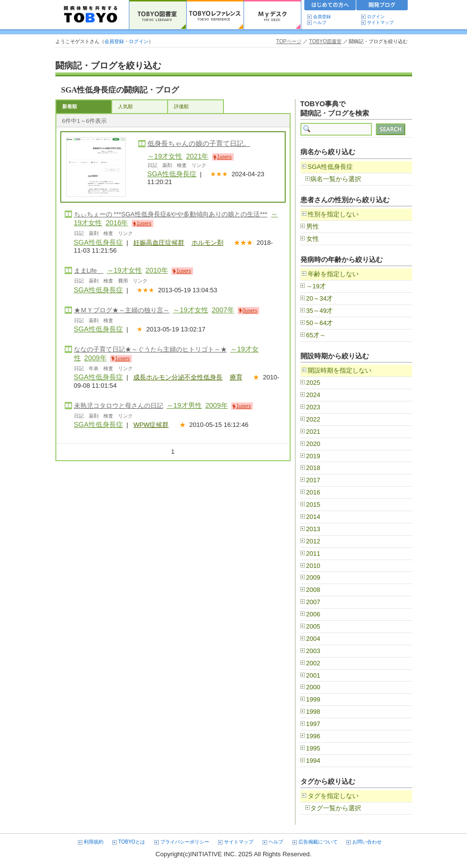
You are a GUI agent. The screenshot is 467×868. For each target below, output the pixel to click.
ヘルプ (322, 23)
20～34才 (320, 298)
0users (250, 311)
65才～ (316, 335)
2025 (313, 383)
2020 (313, 444)
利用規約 (94, 842)
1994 (313, 761)
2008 (313, 590)
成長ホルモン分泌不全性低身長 (178, 377)
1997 (313, 724)
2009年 (96, 358)
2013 (313, 529)
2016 (313, 492)
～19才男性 (184, 405)
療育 (236, 377)
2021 (313, 432)
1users (224, 157)
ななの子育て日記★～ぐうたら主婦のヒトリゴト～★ (150, 349)
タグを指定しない (333, 796)
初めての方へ (330, 6)
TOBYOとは (132, 842)
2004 (313, 639)
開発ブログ (382, 6)
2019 (313, 456)
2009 (313, 577)
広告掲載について (318, 842)
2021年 (197, 156)
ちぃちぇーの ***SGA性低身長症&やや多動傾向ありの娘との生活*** (171, 214)
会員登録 (322, 17)
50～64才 (320, 323)
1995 (313, 748)
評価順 (181, 106)
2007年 (223, 310)
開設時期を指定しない (340, 370)
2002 (313, 663)
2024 (313, 395)
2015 (313, 504)
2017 (313, 480)
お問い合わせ (367, 842)
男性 (313, 226)
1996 (313, 736)
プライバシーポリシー (185, 842)
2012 (313, 541)
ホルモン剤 (208, 243)
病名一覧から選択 (336, 179)
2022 (313, 419)
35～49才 (320, 311)
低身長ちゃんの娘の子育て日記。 (199, 143)
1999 (313, 699)
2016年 (117, 223)
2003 (313, 651)
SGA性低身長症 (172, 174)
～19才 (316, 286)
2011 (313, 553)
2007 (313, 602)
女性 (313, 239)
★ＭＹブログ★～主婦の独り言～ (122, 310)
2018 (313, 468)
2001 (313, 675)
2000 (313, 687)
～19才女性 (165, 156)
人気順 (125, 106)
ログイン (376, 17)
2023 (313, 407)
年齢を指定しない (333, 274)
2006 (313, 614)
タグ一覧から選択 (336, 808)
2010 (313, 566)
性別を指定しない (333, 214)
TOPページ (289, 41)
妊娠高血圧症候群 (159, 243)
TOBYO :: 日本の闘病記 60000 (91, 15)
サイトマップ (380, 23)
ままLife (89, 270)
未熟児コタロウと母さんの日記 (119, 406)
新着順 (70, 106)
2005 (313, 626)
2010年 (157, 270)
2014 (313, 517)
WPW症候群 (151, 425)
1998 (313, 712)
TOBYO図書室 (325, 41)
